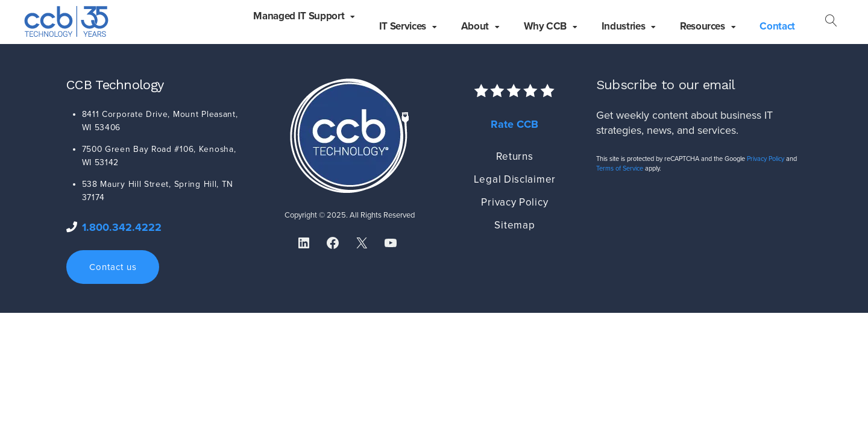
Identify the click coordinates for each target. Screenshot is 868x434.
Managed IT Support (299, 16)
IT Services (403, 26)
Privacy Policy (514, 202)
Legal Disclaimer (515, 179)
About (475, 26)
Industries (624, 26)
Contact (777, 26)
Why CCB (546, 26)
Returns (514, 156)
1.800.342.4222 (122, 227)
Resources (703, 26)
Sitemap (514, 225)
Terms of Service (620, 168)
